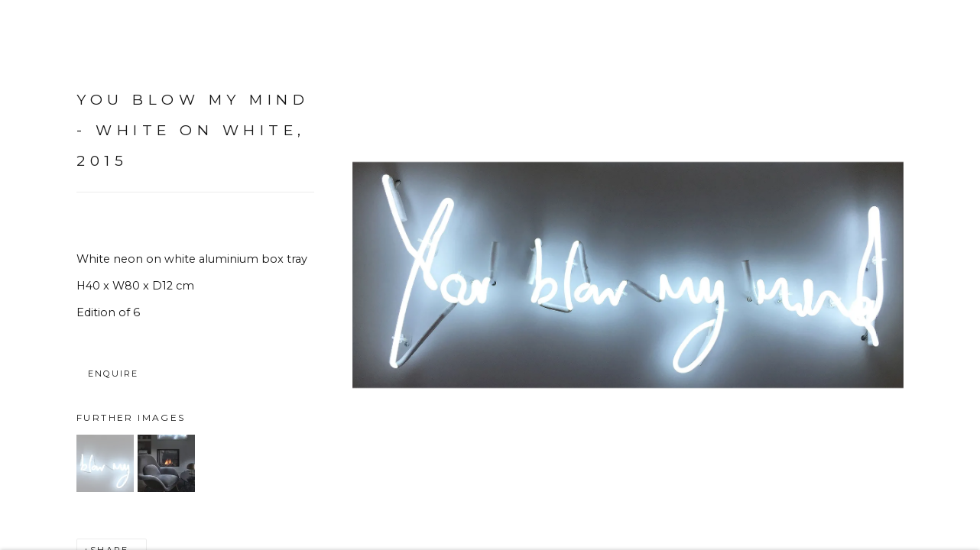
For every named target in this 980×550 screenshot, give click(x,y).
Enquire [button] (113, 378)
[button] (105, 468)
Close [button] (946, 34)
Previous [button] (33, 275)
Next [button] (947, 275)
